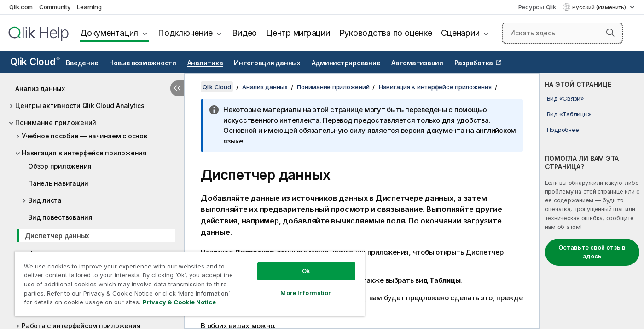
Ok (306, 271)
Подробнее (563, 130)
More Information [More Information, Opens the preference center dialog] (306, 293)
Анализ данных (40, 88)
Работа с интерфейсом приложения (81, 326)
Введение (82, 63)
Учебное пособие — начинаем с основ (84, 136)
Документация (109, 33)
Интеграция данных (267, 63)
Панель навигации (58, 183)
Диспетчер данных (57, 236)
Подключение (185, 33)
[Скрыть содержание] (177, 88)
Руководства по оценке (386, 33)
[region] (190, 284)
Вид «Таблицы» (569, 114)
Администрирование (346, 63)
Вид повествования (60, 217)
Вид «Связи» (566, 98)
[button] (610, 33)
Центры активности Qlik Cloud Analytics (80, 106)
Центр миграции (298, 33)
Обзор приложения (60, 166)
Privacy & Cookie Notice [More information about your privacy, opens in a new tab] (179, 302)
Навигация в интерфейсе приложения (84, 153)
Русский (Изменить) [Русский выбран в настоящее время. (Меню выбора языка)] (600, 7)
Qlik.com (21, 7)
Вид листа (45, 200)
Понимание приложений (56, 123)
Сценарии (460, 33)
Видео (244, 33)
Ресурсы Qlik (537, 7)
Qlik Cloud (35, 62)
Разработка (474, 63)
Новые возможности (143, 63)
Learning (89, 7)
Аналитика (205, 63)
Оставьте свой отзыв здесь (592, 252)
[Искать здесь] (562, 33)
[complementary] (592, 201)
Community (55, 7)
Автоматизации (417, 63)
